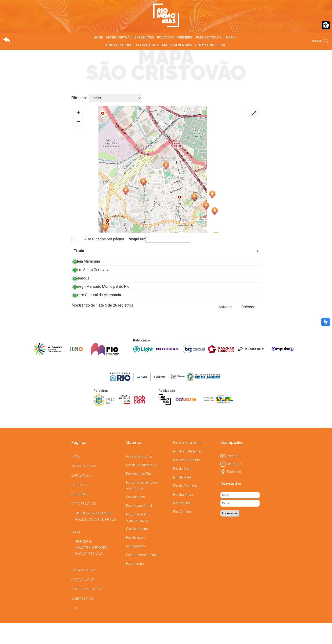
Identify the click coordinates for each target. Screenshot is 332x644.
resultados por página (98, 239)
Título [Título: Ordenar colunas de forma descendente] (94, 251)
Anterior (225, 328)
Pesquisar (159, 239)
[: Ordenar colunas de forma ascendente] (79, 251)
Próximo (248, 328)
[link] (326, 25)
